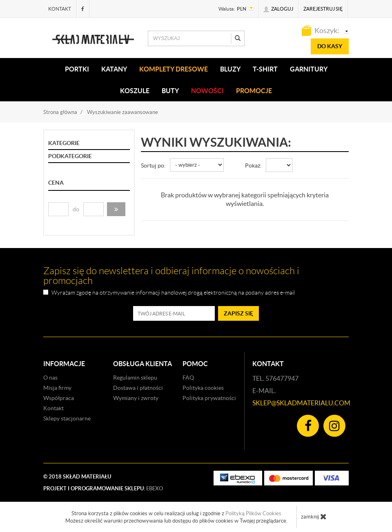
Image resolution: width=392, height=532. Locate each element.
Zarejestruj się (323, 9)
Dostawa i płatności (138, 388)
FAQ (188, 378)
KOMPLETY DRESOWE (174, 69)
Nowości (207, 91)
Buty (170, 91)
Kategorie (64, 143)
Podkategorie (70, 156)
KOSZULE (135, 91)
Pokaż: (253, 165)
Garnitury (309, 69)
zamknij (314, 516)
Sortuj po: (153, 165)
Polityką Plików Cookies (253, 513)
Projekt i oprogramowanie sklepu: (103, 488)
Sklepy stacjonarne (67, 418)
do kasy (330, 46)
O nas (50, 378)
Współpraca (59, 398)
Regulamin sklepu (135, 378)
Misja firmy (57, 388)
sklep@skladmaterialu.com (301, 403)
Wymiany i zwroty (136, 398)
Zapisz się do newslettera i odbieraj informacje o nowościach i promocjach (171, 276)
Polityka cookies (203, 388)
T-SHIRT (265, 69)
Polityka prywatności (209, 398)
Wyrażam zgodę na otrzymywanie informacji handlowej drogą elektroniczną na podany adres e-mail (173, 293)
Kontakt (60, 9)
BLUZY (230, 69)
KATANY (114, 69)
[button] (116, 209)
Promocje (254, 91)
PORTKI (77, 69)
